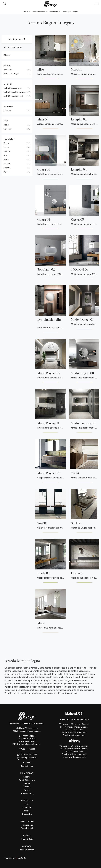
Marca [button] (7, 65)
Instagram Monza (27, 758)
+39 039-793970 (28, 739)
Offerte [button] (7, 55)
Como (6, 143)
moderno (7, 129)
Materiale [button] (8, 106)
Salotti (27, 787)
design (7, 125)
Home (26, 11)
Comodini (27, 808)
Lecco (6, 147)
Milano (6, 155)
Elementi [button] (8, 84)
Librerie (27, 777)
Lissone (7, 151)
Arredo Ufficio (27, 839)
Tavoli (27, 790)
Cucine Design (27, 766)
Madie (27, 784)
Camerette (27, 814)
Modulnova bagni (11, 74)
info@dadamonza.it (77, 735)
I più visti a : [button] (9, 139)
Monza (7, 160)
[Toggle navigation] (96, 4)
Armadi (27, 811)
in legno (7, 110)
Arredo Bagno (53, 11)
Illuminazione (27, 825)
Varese (7, 172)
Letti (27, 804)
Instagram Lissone (27, 754)
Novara (7, 164)
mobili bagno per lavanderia (16, 92)
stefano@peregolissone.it (30, 744)
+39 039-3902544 (76, 730)
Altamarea (8, 69)
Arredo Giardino (27, 850)
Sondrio (7, 168)
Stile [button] (6, 121)
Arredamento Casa (38, 11)
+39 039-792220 (28, 736)
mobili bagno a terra (12, 88)
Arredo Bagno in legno (69, 11)
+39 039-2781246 (28, 741)
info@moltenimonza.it (77, 732)
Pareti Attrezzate (27, 780)
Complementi (27, 828)
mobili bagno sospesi (13, 96)
